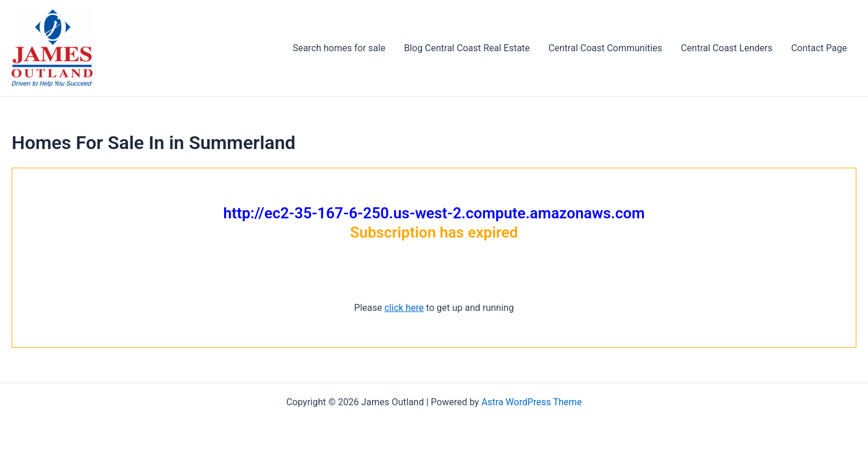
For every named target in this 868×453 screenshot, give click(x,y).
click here (404, 308)
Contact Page (819, 48)
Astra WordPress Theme (532, 402)
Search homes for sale (339, 48)
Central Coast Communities (605, 48)
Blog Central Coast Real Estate (467, 48)
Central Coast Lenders (726, 48)
